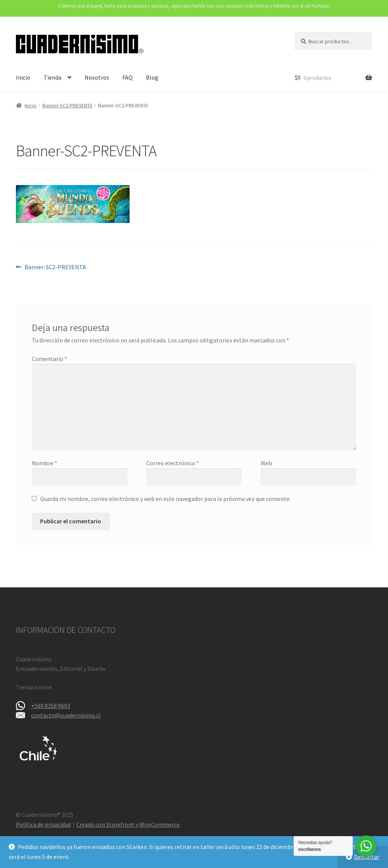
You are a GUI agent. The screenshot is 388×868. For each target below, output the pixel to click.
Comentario (49, 359)
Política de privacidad (43, 824)
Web (266, 463)
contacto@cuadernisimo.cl (66, 715)
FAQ (128, 77)
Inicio (23, 77)
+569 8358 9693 (51, 706)
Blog (152, 77)
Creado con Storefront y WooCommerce (128, 824)
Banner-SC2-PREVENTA (67, 105)
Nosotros (97, 77)
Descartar (367, 857)
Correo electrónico (173, 463)
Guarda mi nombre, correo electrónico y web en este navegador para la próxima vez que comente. (165, 499)
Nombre (45, 463)
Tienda (52, 77)
